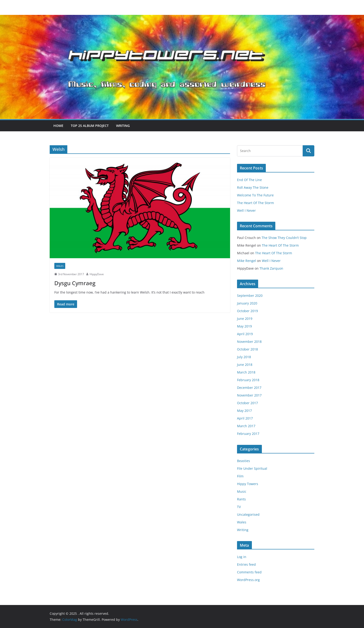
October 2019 (247, 311)
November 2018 (249, 342)
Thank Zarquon (271, 268)
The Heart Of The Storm (255, 203)
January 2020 (247, 303)
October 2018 (247, 349)
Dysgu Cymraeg (75, 283)
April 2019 (245, 334)
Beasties (244, 461)
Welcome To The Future (255, 195)
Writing (123, 126)
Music (242, 491)
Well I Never (246, 210)
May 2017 (244, 411)
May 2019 (244, 326)
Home (58, 126)
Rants (241, 499)
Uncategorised (248, 514)
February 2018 (248, 380)
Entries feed (246, 564)
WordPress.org (248, 580)
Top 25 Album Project (90, 126)
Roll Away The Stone (253, 187)
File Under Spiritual (252, 468)
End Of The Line (249, 180)
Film (240, 476)
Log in (242, 557)
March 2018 (246, 372)
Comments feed (249, 572)
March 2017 (246, 426)
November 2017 (249, 395)
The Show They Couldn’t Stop (284, 238)
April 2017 (245, 418)
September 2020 (250, 296)
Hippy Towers (248, 484)
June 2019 (245, 319)
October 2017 (247, 403)
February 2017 (248, 434)
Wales (60, 266)
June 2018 (245, 365)
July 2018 (244, 357)
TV (239, 507)
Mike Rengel (247, 261)
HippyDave (97, 274)
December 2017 (249, 388)
